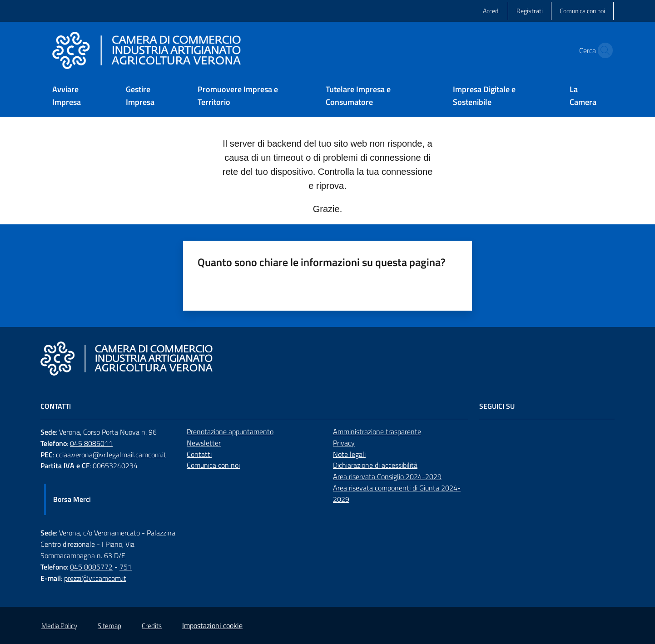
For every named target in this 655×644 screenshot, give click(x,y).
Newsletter (204, 443)
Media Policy (59, 626)
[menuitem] (78, 97)
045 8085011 (91, 443)
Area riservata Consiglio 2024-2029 (387, 476)
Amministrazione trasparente (377, 431)
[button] (603, 50)
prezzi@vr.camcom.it (95, 578)
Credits (152, 626)
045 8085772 (91, 567)
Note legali (349, 454)
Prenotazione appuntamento (230, 431)
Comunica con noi (213, 465)
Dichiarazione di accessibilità (375, 465)
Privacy (344, 443)
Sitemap (109, 626)
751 (126, 567)
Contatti (199, 454)
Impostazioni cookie (212, 625)
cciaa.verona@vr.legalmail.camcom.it (111, 455)
